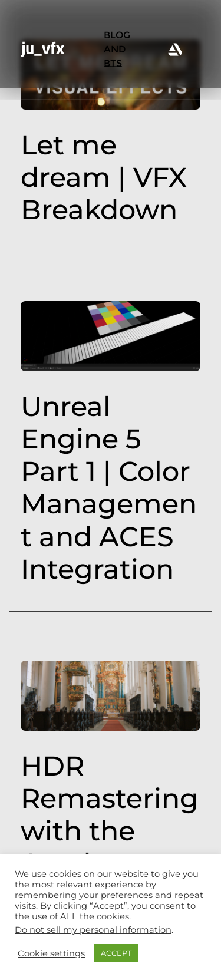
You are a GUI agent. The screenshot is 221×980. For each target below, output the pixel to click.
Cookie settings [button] (51, 953)
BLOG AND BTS (117, 49)
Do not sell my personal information (93, 930)
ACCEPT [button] (116, 953)
